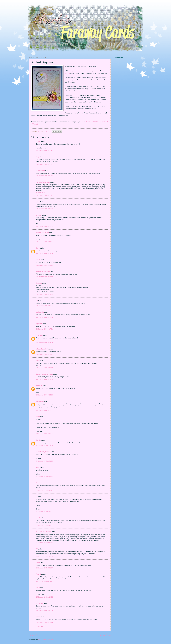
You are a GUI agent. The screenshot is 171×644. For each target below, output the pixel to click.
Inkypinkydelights (42, 349)
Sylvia (38, 141)
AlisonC (38, 574)
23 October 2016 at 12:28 (44, 209)
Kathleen (39, 386)
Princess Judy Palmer (44, 531)
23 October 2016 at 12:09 (44, 195)
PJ (37, 549)
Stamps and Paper (42, 233)
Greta (38, 563)
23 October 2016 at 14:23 (44, 294)
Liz (37, 300)
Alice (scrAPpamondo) (43, 271)
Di (37, 496)
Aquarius (39, 324)
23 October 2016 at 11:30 (44, 151)
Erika (38, 588)
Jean (38, 361)
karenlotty (40, 401)
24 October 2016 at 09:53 (44, 461)
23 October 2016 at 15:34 (44, 317)
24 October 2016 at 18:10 (44, 543)
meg (38, 157)
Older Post (105, 635)
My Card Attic (41, 193)
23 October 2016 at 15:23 (44, 306)
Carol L (38, 440)
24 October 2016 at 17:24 (44, 525)
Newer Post (35, 635)
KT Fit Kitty (40, 603)
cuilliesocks (40, 312)
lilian (38, 467)
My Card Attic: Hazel (43, 182)
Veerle (38, 260)
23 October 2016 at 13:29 (44, 253)
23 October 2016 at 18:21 (44, 343)
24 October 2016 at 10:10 (44, 477)
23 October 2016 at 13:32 (44, 265)
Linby (38, 201)
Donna (68, 73)
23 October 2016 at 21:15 (44, 395)
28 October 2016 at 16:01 (44, 622)
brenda (39, 215)
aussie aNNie (40, 170)
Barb (38, 248)
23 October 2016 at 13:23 (44, 242)
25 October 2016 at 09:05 (44, 581)
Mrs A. (38, 518)
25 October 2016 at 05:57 (44, 568)
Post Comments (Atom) (46, 640)
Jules (38, 417)
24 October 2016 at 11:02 (44, 490)
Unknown (39, 335)
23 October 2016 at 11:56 (44, 176)
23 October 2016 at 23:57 (44, 434)
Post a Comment (39, 626)
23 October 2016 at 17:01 (44, 329)
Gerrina (39, 483)
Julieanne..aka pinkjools (44, 374)
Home (70, 635)
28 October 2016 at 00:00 (45, 611)
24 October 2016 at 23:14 (44, 556)
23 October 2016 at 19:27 (44, 379)
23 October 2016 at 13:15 (44, 226)
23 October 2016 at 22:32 (45, 411)
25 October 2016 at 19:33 (44, 597)
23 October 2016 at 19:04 (44, 368)
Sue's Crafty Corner (43, 452)
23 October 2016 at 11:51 (44, 164)
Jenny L (39, 283)
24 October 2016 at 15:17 (44, 512)
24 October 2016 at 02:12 (44, 446)
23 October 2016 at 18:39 (44, 354)
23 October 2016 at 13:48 (44, 277)
